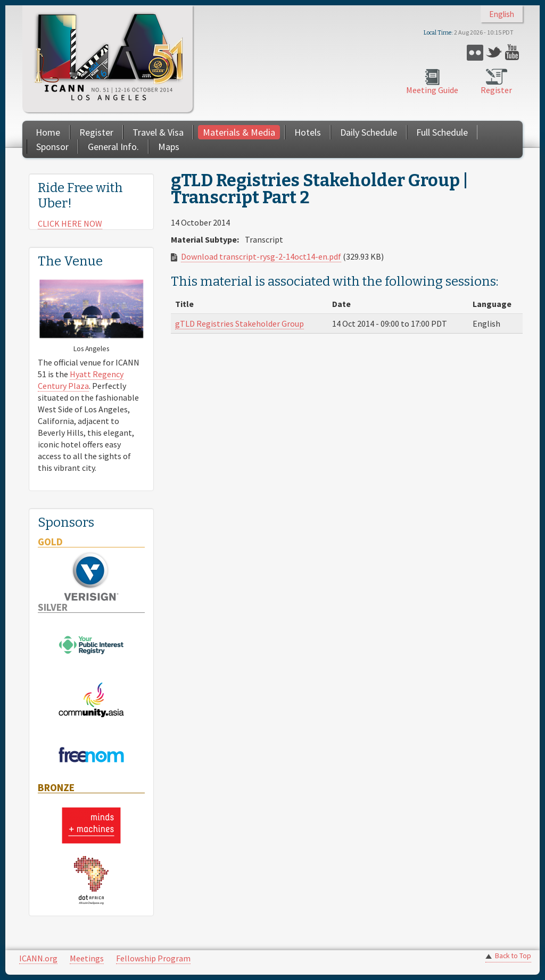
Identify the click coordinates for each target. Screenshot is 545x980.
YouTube (513, 52)
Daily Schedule (369, 132)
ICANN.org (38, 958)
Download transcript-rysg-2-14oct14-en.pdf (261, 256)
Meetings (87, 958)
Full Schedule (442, 132)
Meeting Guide (432, 90)
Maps (169, 147)
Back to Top (513, 956)
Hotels (308, 132)
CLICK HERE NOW (70, 223)
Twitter (494, 52)
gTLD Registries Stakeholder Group (240, 323)
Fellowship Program (153, 958)
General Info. (113, 147)
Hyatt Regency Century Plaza (81, 380)
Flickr (475, 52)
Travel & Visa (158, 132)
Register (496, 90)
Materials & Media (239, 132)
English (502, 14)
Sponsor (52, 147)
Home (48, 132)
